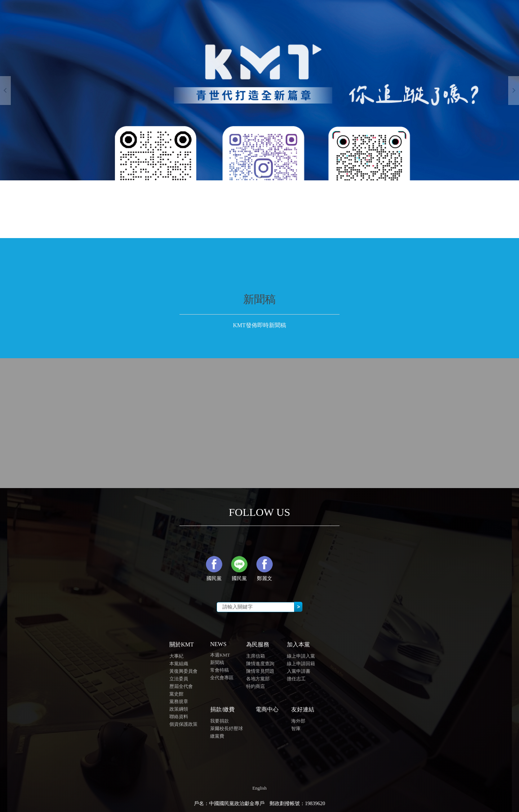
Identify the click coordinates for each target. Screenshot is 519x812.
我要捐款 (219, 721)
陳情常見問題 (260, 671)
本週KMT (220, 655)
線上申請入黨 (301, 656)
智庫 (296, 728)
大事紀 (176, 656)
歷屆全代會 (181, 686)
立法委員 (179, 679)
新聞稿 (217, 662)
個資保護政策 (183, 724)
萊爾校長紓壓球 (227, 728)
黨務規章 (179, 701)
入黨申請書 (299, 671)
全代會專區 (222, 678)
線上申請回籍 (301, 664)
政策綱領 (179, 709)
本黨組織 (179, 664)
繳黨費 (217, 736)
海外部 (298, 721)
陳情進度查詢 (260, 664)
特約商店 (256, 686)
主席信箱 (256, 656)
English (259, 788)
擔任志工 (296, 679)
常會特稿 (219, 670)
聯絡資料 (179, 717)
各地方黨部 (258, 679)
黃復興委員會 (183, 671)
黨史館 (176, 694)
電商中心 (267, 709)
